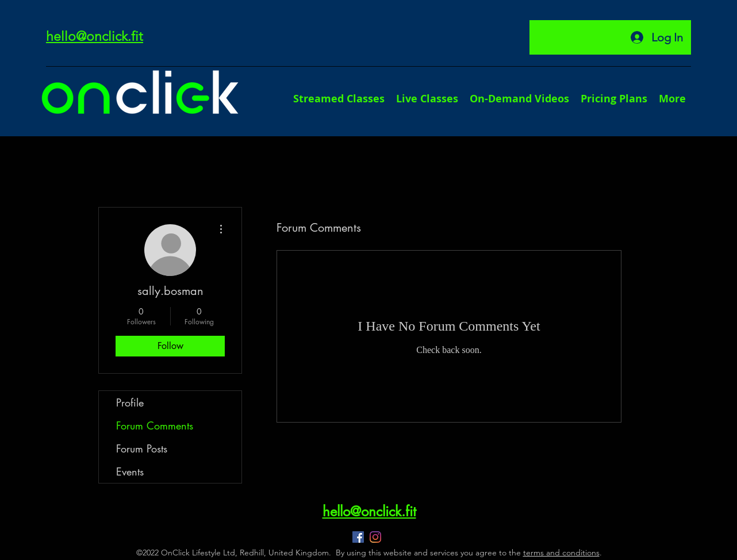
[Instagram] (375, 537)
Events (130, 471)
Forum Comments (155, 425)
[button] (672, 99)
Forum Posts (142, 448)
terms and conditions (561, 553)
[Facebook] (358, 537)
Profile (130, 402)
